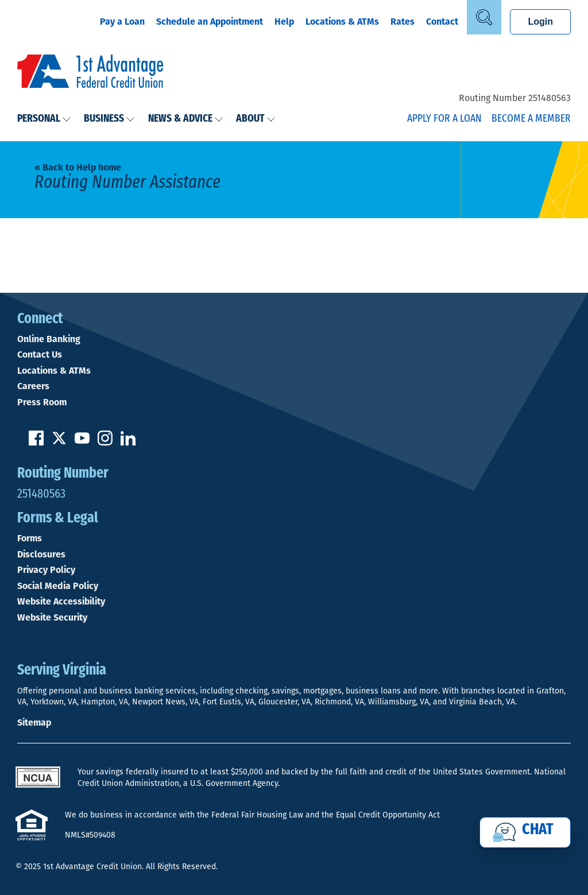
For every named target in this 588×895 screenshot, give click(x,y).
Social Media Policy (58, 586)
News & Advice (186, 119)
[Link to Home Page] (90, 73)
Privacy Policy (46, 570)
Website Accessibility (61, 602)
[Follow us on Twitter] (59, 442)
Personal (44, 119)
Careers (33, 386)
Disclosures (41, 555)
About (256, 119)
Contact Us (40, 355)
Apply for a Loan (444, 119)
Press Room (42, 402)
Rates (403, 22)
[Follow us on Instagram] (105, 442)
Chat (538, 830)
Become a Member (531, 119)
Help (284, 22)
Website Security (52, 618)
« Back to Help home (78, 167)
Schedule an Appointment (210, 22)
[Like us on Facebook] (36, 442)
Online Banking (49, 339)
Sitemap (34, 722)
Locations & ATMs (342, 22)
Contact (442, 22)
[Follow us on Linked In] (128, 442)
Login (540, 22)
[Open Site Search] (484, 17)
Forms (30, 538)
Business (109, 119)
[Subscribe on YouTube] (82, 442)
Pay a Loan (122, 22)
